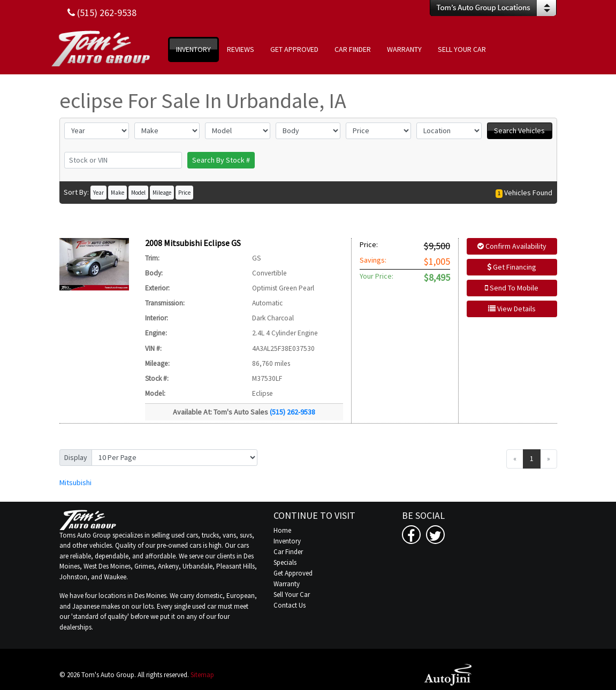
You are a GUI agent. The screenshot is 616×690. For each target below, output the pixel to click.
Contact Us (290, 605)
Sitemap (202, 675)
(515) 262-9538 (292, 412)
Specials (285, 562)
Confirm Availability (512, 246)
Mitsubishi (75, 482)
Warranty (287, 584)
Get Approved (293, 573)
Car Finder (288, 552)
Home (282, 530)
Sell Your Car (292, 595)
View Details (512, 309)
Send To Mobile (512, 288)
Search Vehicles (519, 131)
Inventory (287, 541)
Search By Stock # (221, 160)
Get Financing (512, 267)
